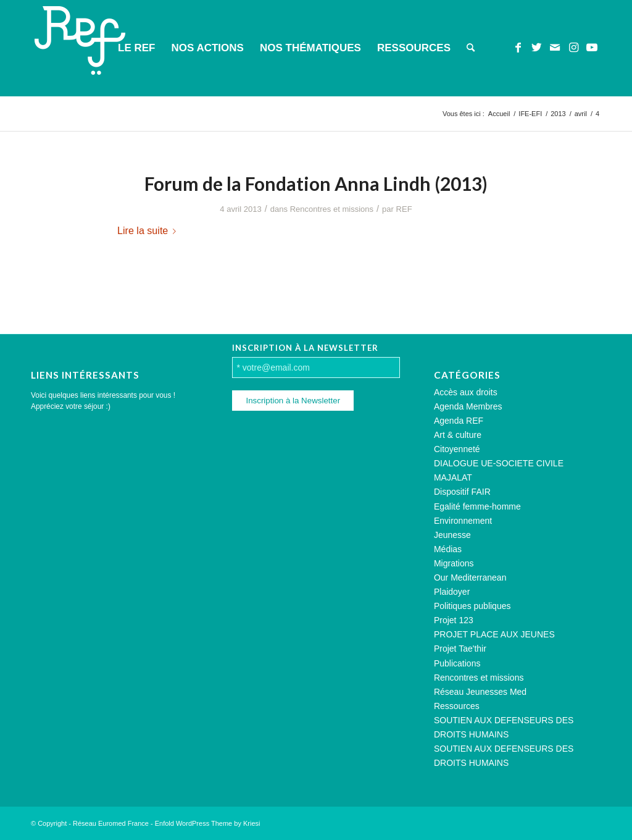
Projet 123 (454, 620)
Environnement (463, 521)
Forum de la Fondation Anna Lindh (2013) (316, 183)
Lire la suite (149, 230)
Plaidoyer (452, 592)
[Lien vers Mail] (555, 48)
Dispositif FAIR (462, 492)
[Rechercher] (471, 48)
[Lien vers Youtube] (592, 48)
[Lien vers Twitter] (536, 48)
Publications (457, 663)
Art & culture (458, 435)
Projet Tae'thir (460, 649)
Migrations (454, 563)
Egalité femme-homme (477, 506)
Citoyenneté (457, 449)
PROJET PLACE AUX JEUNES (494, 634)
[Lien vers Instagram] (573, 48)
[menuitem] (136, 48)
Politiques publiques (472, 606)
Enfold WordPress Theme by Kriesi (208, 823)
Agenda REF (459, 421)
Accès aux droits (466, 392)
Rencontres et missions (332, 209)
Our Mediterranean (470, 577)
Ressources (457, 706)
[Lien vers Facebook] (518, 48)
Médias (448, 549)
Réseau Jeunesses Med (480, 692)
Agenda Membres (468, 406)
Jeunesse (452, 535)
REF (404, 209)
